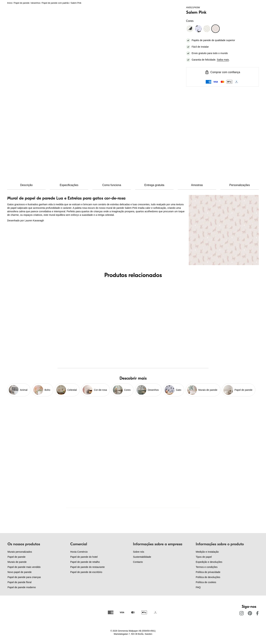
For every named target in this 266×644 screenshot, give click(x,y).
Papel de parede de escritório (86, 572)
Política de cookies (206, 582)
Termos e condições (207, 567)
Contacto (138, 562)
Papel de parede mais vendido (24, 567)
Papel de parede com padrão (55, 3)
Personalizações (240, 185)
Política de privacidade (208, 572)
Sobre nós (139, 552)
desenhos (36, 3)
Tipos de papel (204, 557)
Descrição (26, 185)
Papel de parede (22, 3)
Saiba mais (223, 60)
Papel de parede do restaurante (87, 567)
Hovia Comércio (79, 552)
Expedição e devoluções (209, 562)
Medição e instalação (207, 552)
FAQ (198, 587)
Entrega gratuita (154, 185)
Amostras (197, 185)
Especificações (69, 185)
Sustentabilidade (142, 557)
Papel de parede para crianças (24, 577)
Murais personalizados (20, 552)
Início (10, 3)
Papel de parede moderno (22, 587)
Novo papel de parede (20, 572)
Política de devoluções (208, 577)
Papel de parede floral (19, 582)
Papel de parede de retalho (85, 562)
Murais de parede (17, 562)
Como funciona (112, 185)
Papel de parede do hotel (84, 557)
